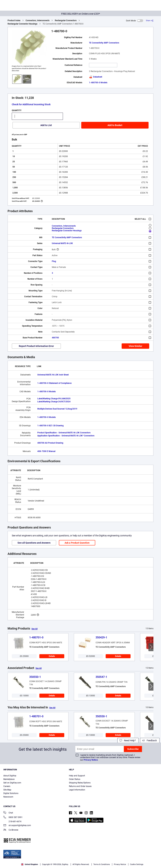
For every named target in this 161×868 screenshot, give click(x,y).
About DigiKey (10, 776)
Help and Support (77, 776)
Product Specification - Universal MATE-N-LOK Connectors (64, 433)
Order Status (75, 779)
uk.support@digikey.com (17, 826)
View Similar (135, 346)
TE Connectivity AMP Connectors (104, 43)
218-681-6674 (12, 822)
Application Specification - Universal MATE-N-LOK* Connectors (66, 436)
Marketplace (9, 779)
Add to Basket (115, 125)
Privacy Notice (91, 760)
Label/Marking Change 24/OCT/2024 (54, 402)
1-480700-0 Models (98, 83)
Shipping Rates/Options (80, 783)
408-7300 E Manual (46, 451)
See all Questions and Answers (34, 543)
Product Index (14, 20)
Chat (8, 813)
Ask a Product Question (77, 543)
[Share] (150, 21)
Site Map (7, 790)
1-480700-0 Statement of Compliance (54, 383)
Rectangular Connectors (66, 20)
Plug (54, 261)
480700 (55, 338)
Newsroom (8, 797)
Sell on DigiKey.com (12, 783)
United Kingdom (30, 864)
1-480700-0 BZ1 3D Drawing (50, 426)
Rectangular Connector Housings (22, 24)
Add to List (46, 125)
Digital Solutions (11, 793)
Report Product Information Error (36, 346)
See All (34, 629)
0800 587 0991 (13, 818)
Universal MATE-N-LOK (62, 243)
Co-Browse (11, 830)
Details (52, 656)
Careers (7, 786)
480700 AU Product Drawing (50, 443)
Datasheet (96, 77)
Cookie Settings (137, 864)
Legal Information (77, 790)
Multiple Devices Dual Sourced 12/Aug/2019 (57, 409)
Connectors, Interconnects (38, 20)
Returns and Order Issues (80, 786)
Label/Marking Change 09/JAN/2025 (54, 399)
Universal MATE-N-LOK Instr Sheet (53, 375)
